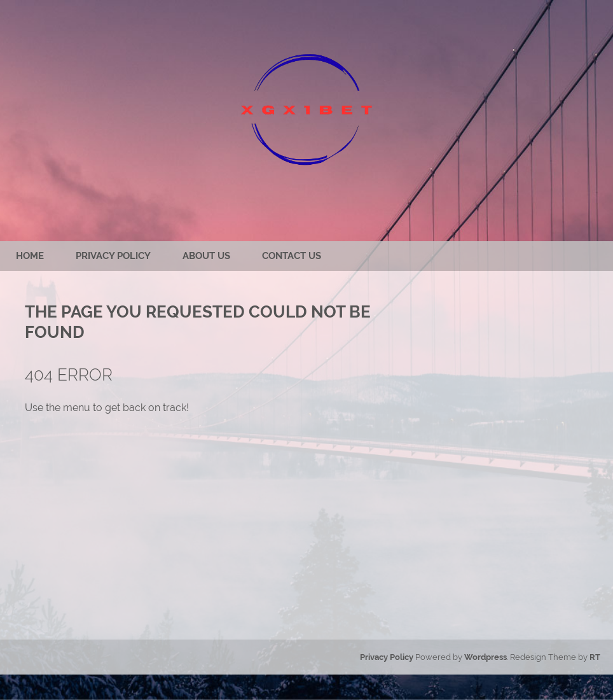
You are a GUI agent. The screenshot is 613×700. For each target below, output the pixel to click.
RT (595, 657)
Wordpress (486, 657)
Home (30, 256)
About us (206, 256)
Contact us (292, 256)
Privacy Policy (113, 256)
